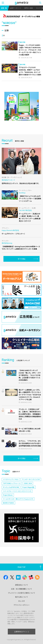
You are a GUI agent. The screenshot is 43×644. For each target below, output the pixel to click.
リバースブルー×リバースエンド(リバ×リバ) (17, 491)
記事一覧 (4, 8)
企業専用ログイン (21, 632)
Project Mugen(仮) (28, 487)
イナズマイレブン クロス (11, 479)
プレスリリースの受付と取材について (21, 593)
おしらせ (22, 601)
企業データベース (16, 8)
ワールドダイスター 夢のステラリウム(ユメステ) (18, 499)
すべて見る (22, 259)
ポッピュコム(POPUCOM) (11, 487)
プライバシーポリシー (22, 605)
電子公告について (22, 597)
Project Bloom (8, 495)
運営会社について (22, 585)
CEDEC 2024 (28, 483)
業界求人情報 (29, 8)
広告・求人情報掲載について (22, 589)
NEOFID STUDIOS (8, 503)
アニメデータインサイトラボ (31, 479)
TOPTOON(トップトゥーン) (12, 483)
